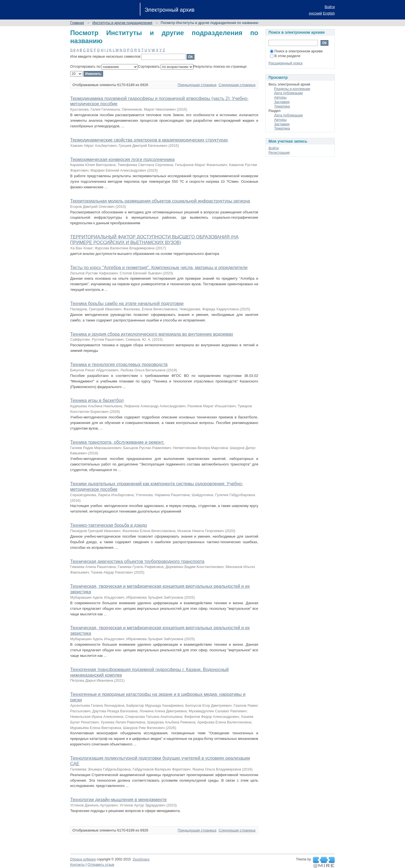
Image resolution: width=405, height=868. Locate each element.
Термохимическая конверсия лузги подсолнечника (122, 159)
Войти (330, 7)
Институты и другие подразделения (122, 23)
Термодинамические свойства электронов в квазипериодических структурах (149, 140)
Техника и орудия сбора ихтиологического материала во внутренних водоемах (152, 334)
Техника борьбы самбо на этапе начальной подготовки (127, 303)
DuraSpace (141, 859)
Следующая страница (237, 85)
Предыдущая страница (197, 85)
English (329, 13)
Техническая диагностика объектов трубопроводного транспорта (137, 561)
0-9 (73, 50)
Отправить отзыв (101, 865)
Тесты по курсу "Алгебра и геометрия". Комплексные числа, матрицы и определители (159, 268)
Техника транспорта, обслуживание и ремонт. (117, 442)
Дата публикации (288, 93)
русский (315, 13)
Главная (77, 23)
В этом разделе (285, 56)
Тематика (282, 106)
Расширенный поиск (286, 63)
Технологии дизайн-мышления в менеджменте (118, 800)
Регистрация (279, 153)
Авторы (280, 97)
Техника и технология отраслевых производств (119, 364)
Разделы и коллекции (292, 89)
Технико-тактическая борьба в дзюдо (109, 525)
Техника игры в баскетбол (97, 400)
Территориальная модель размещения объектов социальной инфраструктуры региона (160, 201)
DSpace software (83, 859)
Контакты (77, 865)
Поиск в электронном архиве (296, 51)
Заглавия (282, 102)
